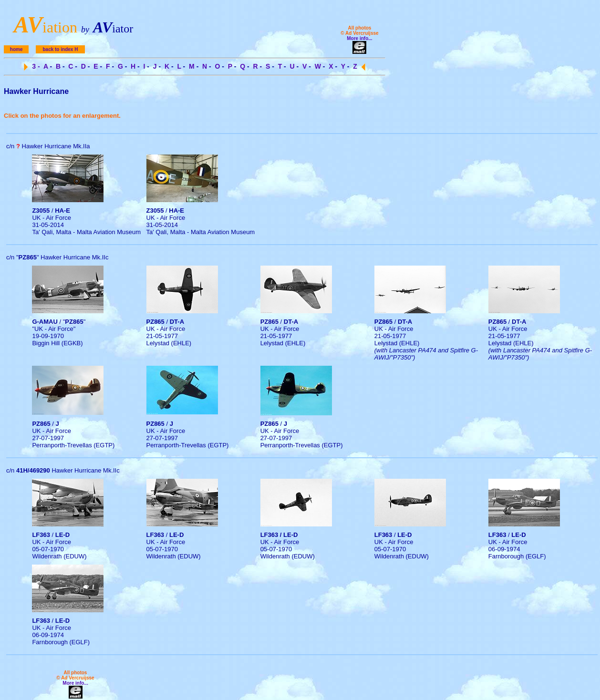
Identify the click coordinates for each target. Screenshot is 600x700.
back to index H (60, 49)
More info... (359, 38)
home (16, 49)
